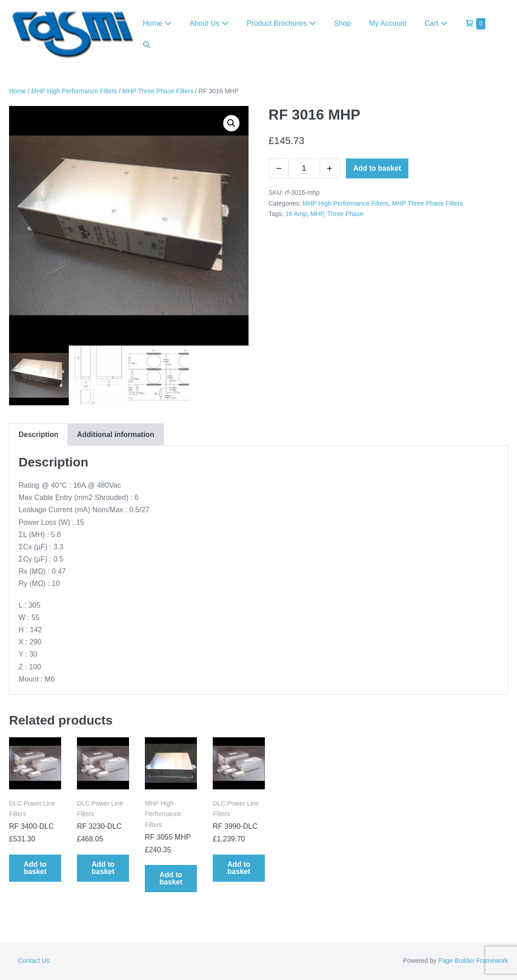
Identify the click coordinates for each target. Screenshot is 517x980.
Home (157, 23)
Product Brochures (281, 23)
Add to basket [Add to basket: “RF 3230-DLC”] (103, 868)
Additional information (116, 435)
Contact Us (34, 961)
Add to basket (377, 168)
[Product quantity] (304, 168)
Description (38, 435)
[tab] (38, 435)
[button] (147, 45)
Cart (436, 23)
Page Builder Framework (473, 961)
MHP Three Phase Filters (158, 91)
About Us (209, 23)
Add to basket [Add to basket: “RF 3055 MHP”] (171, 878)
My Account (388, 23)
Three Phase (345, 214)
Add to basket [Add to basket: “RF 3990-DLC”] (239, 868)
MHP (317, 214)
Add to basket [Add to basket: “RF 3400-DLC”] (35, 868)
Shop (342, 23)
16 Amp (296, 214)
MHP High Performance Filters (74, 91)
